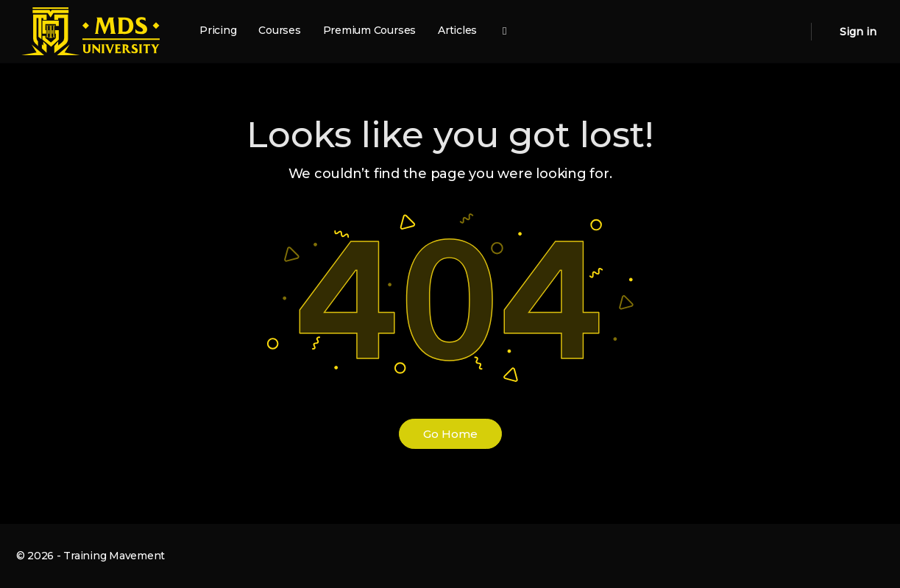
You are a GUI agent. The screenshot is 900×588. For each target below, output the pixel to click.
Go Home (450, 434)
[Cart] (824, 31)
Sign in (858, 32)
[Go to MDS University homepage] (91, 30)
